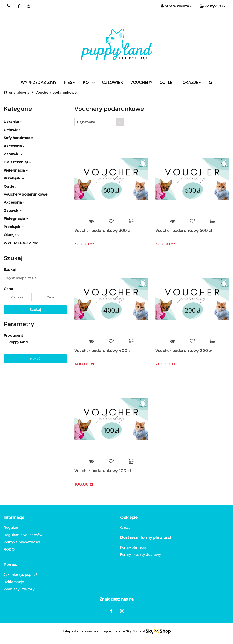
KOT (89, 82)
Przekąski (14, 178)
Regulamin (13, 527)
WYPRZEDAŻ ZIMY (39, 82)
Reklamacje (14, 582)
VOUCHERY (141, 82)
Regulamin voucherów (23, 535)
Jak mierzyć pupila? (20, 575)
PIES (70, 82)
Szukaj (35, 310)
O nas (125, 527)
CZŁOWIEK (113, 82)
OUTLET (167, 82)
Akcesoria (14, 146)
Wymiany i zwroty (19, 589)
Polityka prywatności (22, 542)
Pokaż (35, 359)
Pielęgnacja (16, 170)
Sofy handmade (18, 138)
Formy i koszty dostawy (140, 555)
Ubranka (13, 122)
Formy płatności (134, 547)
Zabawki (13, 154)
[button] (213, 6)
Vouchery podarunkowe (25, 194)
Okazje (11, 235)
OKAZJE (192, 82)
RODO (9, 549)
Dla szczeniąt (17, 162)
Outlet (10, 186)
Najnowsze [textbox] (86, 122)
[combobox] (99, 122)
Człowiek (12, 130)
